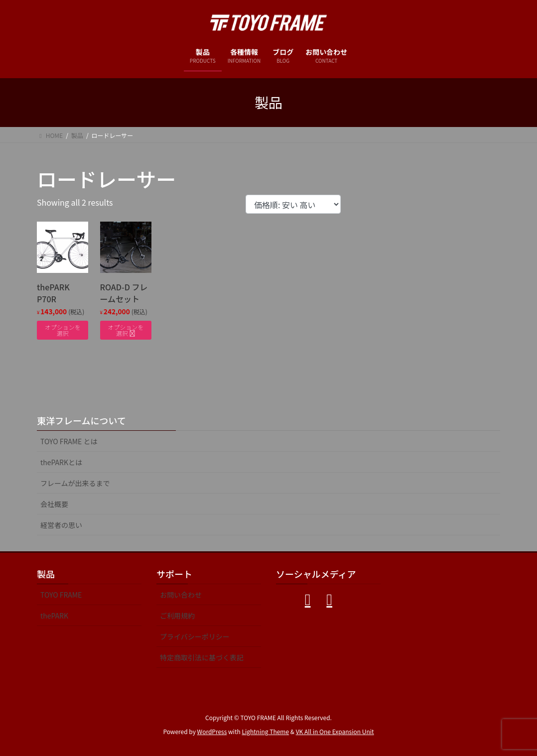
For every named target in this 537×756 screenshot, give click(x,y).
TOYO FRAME (61, 595)
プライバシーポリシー (195, 636)
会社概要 (54, 504)
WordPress (212, 731)
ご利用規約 (177, 616)
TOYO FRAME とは (69, 441)
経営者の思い (61, 525)
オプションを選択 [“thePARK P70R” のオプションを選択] (63, 330)
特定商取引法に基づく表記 (202, 657)
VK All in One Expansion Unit (335, 731)
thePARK (54, 616)
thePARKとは (61, 462)
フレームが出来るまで (75, 483)
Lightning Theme (265, 731)
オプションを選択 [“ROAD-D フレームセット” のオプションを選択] (126, 330)
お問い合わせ (181, 595)
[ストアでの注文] (293, 204)
